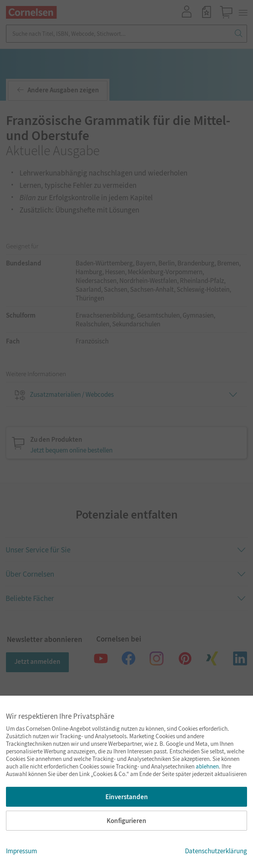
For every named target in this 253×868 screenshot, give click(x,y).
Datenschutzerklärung (216, 851)
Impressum (21, 851)
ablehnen (207, 766)
